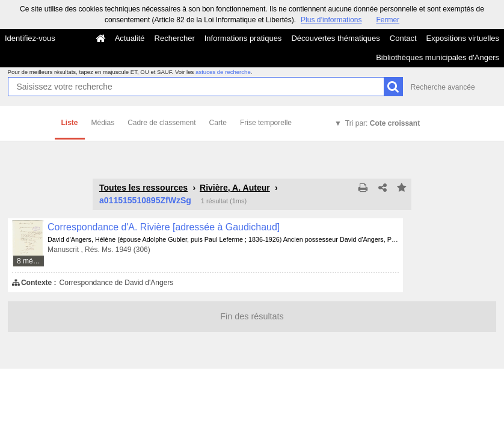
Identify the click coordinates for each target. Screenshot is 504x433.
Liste (70, 123)
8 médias (31, 261)
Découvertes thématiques (335, 38)
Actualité (130, 38)
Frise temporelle (266, 123)
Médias (103, 123)
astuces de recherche (223, 72)
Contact (403, 38)
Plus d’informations (331, 20)
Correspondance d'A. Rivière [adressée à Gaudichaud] (164, 227)
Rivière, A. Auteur (235, 188)
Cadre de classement (161, 123)
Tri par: (383, 123)
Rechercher (175, 38)
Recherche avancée (443, 87)
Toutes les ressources (143, 188)
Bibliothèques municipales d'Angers (438, 57)
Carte (218, 123)
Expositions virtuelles (463, 38)
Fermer (388, 20)
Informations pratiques (243, 38)
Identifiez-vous (30, 38)
